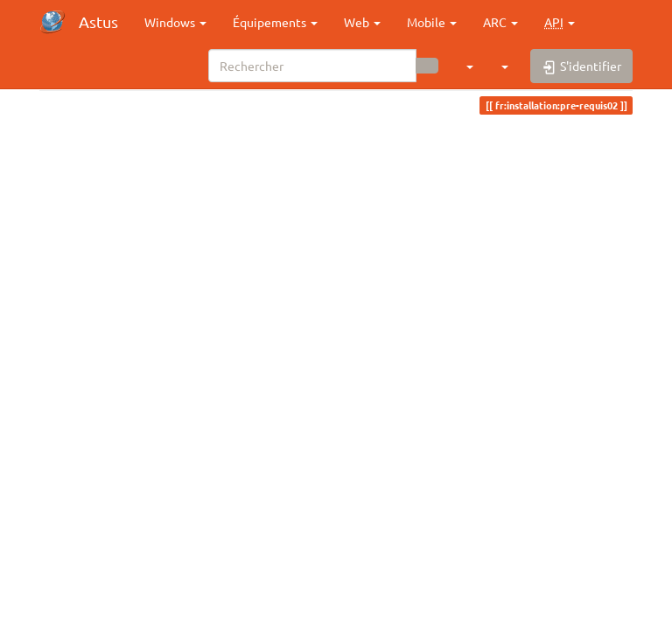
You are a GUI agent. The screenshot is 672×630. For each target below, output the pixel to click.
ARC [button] (500, 22)
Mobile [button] (432, 22)
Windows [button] (175, 22)
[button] (560, 22)
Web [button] (362, 22)
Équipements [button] (275, 22)
